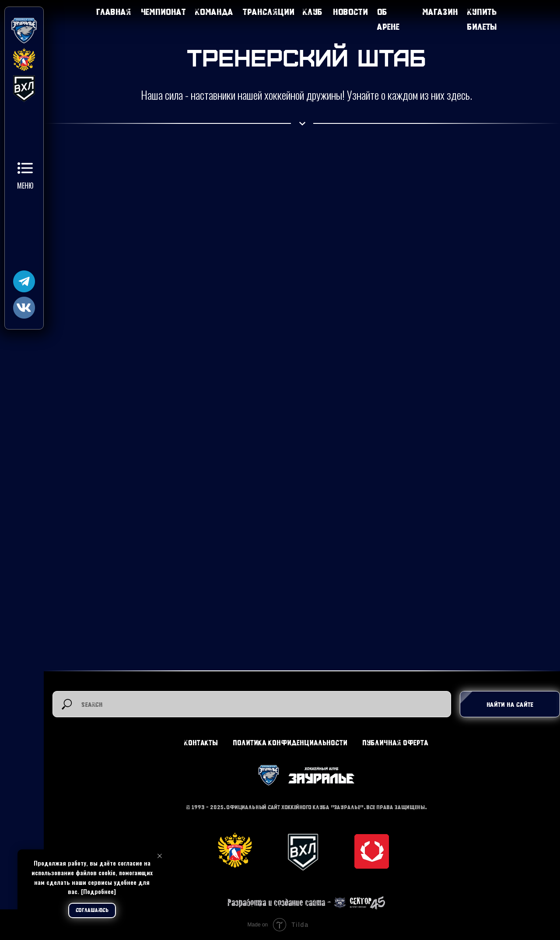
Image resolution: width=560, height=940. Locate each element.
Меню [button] (25, 186)
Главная (114, 12)
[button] (25, 168)
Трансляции (269, 12)
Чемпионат (163, 12)
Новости (350, 12)
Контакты (201, 742)
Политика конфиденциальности (290, 742)
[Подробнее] (98, 891)
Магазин (440, 12)
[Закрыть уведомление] (160, 856)
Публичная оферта (395, 742)
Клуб (313, 12)
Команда (214, 12)
